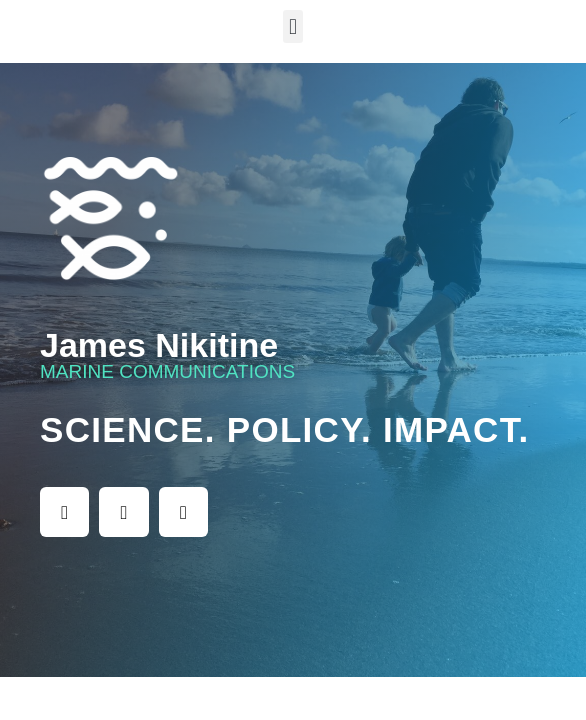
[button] (292, 26)
